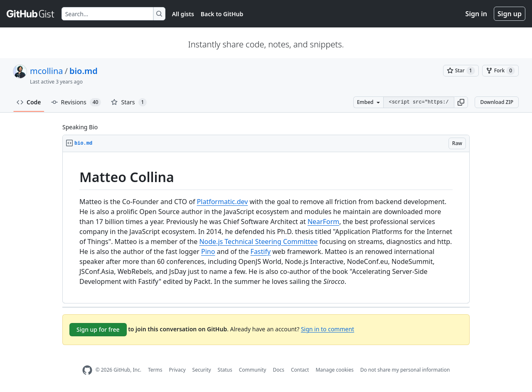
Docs (278, 370)
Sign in (476, 14)
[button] (461, 102)
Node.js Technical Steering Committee (258, 242)
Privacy (177, 370)
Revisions (76, 102)
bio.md (84, 71)
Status (225, 370)
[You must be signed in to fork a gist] (500, 71)
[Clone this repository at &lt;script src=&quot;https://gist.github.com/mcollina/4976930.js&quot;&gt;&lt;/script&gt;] (419, 102)
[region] (266, 228)
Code (29, 102)
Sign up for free (98, 329)
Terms (155, 370)
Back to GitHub (222, 14)
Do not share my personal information (405, 370)
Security (202, 370)
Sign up (510, 14)
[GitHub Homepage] (87, 370)
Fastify (261, 251)
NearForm (323, 222)
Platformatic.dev (223, 202)
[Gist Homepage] (31, 14)
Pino (208, 251)
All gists (183, 14)
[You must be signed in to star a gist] (461, 71)
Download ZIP (497, 102)
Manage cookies (334, 370)
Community (253, 370)
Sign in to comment (328, 329)
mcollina (46, 71)
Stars (129, 102)
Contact (300, 370)
